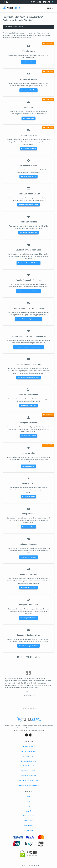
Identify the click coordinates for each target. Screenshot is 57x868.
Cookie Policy (29, 821)
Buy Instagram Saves (28, 527)
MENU (50, 8)
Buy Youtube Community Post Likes (28, 291)
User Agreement (28, 816)
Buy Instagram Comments (29, 557)
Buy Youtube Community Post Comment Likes (28, 347)
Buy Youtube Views (28, 62)
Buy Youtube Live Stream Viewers (28, 204)
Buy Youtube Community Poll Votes (28, 377)
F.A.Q (28, 806)
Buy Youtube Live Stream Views (29, 780)
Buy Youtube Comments (28, 148)
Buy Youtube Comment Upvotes (28, 785)
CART (46, 2)
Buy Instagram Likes (28, 466)
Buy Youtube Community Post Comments (28, 319)
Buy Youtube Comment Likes (28, 233)
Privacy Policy (28, 830)
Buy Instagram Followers (28, 436)
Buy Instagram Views (28, 496)
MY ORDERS (36, 2)
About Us (28, 811)
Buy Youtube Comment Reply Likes (28, 263)
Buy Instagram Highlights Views (28, 646)
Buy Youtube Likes (29, 118)
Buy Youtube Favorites (28, 771)
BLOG (7, 2)
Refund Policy (28, 826)
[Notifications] (53, 2)
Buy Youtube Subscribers (28, 90)
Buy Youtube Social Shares (28, 405)
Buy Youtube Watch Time (28, 176)
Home (29, 797)
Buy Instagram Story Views (28, 618)
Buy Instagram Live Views (28, 587)
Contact (28, 801)
